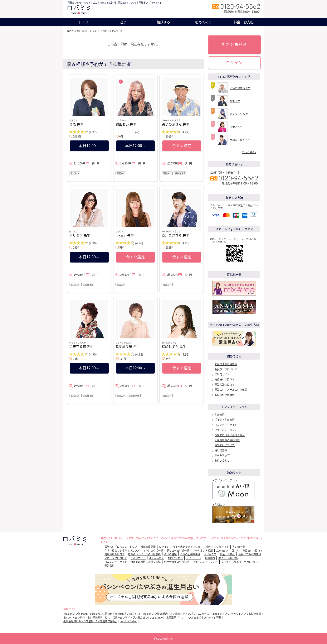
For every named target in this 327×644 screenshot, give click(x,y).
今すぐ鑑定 (182, 146)
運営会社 (109, 566)
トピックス (210, 554)
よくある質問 (157, 558)
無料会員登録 (234, 44)
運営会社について (225, 445)
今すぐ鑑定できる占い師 (186, 547)
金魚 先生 (76, 124)
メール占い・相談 (203, 551)
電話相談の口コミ (225, 385)
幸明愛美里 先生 (128, 346)
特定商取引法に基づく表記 (146, 562)
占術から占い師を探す (216, 547)
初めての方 (204, 22)
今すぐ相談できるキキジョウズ (122, 551)
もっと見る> (249, 152)
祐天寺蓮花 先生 (81, 346)
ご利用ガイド (222, 374)
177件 (123, 359)
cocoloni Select (129, 621)
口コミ (235, 551)
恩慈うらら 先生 (239, 114)
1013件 (170, 136)
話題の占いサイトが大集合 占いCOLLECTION (138, 617)
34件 (168, 359)
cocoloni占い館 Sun (101, 614)
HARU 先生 (236, 127)
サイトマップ (222, 455)
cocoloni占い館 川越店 (155, 614)
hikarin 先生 (125, 235)
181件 (77, 247)
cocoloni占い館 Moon (75, 614)
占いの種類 (170, 554)
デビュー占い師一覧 (178, 551)
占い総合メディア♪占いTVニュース (190, 614)
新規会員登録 (148, 547)
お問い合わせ (222, 461)
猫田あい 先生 (126, 124)
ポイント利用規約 (225, 420)
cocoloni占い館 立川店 (127, 614)
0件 (121, 136)
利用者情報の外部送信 (227, 440)
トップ (83, 22)
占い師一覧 (239, 547)
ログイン (234, 63)
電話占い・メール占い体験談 (231, 390)
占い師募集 (221, 450)
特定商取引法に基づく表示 (230, 435)
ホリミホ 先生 (80, 235)
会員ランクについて (226, 369)
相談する (163, 22)
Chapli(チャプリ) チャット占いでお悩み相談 (236, 614)
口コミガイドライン (226, 425)
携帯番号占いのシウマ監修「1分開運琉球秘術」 (90, 621)
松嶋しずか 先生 (174, 346)
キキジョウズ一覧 (153, 551)
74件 (76, 359)
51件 (122, 247)
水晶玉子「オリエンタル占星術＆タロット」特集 (194, 617)
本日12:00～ (89, 146)
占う (123, 22)
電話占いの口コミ (225, 379)
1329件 (170, 247)
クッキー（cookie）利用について (240, 562)
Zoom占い (222, 551)
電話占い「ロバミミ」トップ (82, 31)
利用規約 (220, 415)
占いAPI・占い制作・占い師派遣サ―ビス (87, 617)
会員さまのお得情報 (226, 364)
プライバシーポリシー (227, 430)
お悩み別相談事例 (225, 395)
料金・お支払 (244, 22)
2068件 (77, 136)
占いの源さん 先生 (176, 124)
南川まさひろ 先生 (176, 235)
